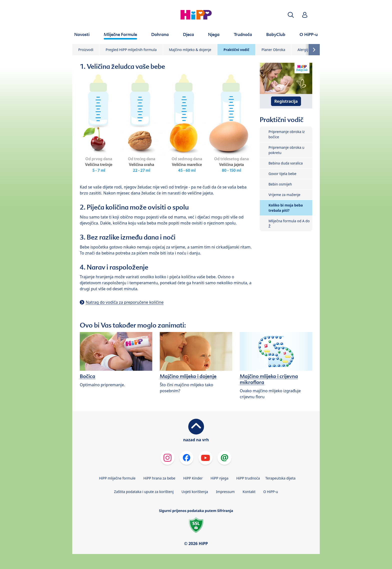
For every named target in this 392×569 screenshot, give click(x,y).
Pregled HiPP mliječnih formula (131, 50)
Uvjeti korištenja (195, 492)
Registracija (286, 101)
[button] (291, 15)
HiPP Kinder (193, 478)
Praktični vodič (236, 50)
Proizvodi (86, 50)
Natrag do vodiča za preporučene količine (125, 302)
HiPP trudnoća (248, 478)
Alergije (304, 50)
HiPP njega (219, 478)
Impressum (225, 492)
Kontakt (249, 492)
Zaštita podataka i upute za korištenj (144, 492)
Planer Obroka (273, 50)
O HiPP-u (271, 492)
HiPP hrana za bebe (159, 478)
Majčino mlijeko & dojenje (190, 50)
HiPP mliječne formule (117, 478)
